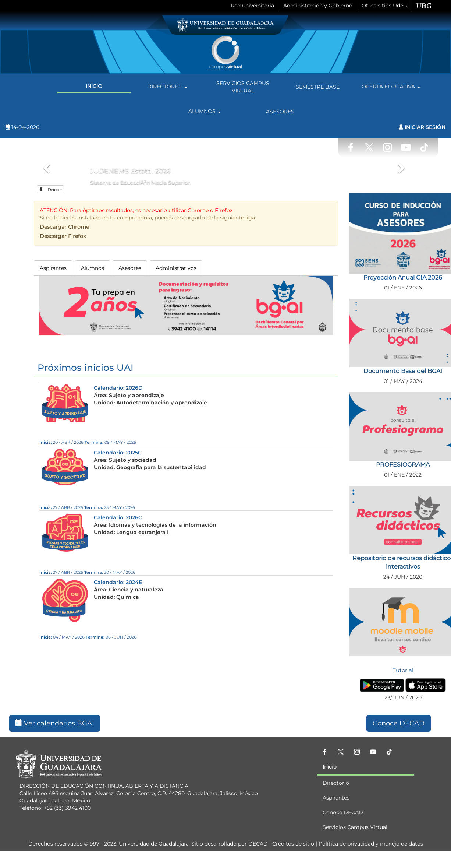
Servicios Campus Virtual (243, 87)
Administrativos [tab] (176, 268)
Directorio (168, 87)
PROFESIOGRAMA (403, 465)
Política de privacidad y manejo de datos (371, 844)
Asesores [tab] (130, 268)
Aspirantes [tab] (53, 268)
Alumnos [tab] (93, 268)
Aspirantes (336, 798)
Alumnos (206, 112)
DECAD (258, 844)
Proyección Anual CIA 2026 (403, 277)
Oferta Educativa (392, 87)
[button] (46, 166)
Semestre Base (318, 87)
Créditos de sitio (293, 844)
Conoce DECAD (399, 723)
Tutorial (403, 670)
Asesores (280, 112)
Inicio (94, 86)
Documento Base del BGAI (403, 371)
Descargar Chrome (64, 227)
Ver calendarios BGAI (55, 723)
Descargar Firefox (63, 236)
